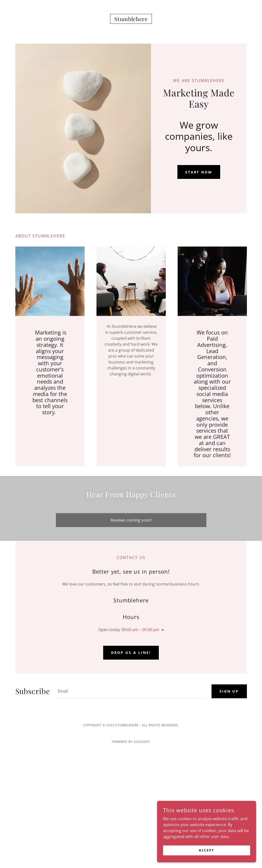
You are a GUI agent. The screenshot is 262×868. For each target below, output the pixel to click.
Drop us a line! (131, 653)
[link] (131, 20)
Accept (206, 857)
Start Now (199, 172)
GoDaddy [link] (142, 742)
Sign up (229, 691)
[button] (162, 630)
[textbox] (131, 691)
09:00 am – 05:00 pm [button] (140, 630)
